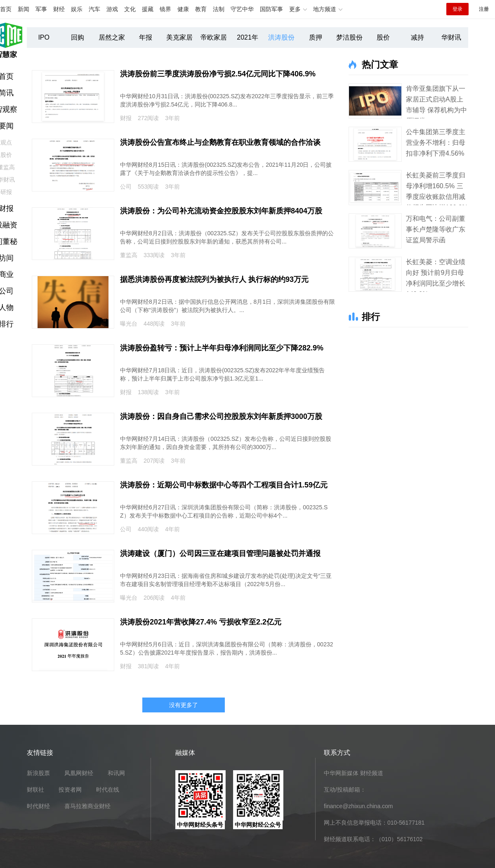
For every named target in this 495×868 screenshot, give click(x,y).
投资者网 (70, 790)
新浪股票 (38, 773)
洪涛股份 (281, 37)
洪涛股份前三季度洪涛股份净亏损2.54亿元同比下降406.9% (218, 74)
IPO (44, 37)
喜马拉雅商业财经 (87, 806)
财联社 (35, 790)
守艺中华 (242, 9)
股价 (383, 37)
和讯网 (116, 773)
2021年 (247, 37)
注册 (484, 9)
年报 (146, 37)
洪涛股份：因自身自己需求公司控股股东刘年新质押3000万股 (221, 416)
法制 (219, 9)
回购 (78, 37)
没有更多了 (184, 705)
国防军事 (271, 9)
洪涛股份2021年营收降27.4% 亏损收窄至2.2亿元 (201, 622)
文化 (130, 9)
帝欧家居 (214, 37)
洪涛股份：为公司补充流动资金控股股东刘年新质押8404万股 (221, 211)
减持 (417, 37)
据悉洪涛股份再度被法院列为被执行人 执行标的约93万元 (214, 279)
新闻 (24, 9)
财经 (59, 9)
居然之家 (112, 37)
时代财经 (38, 806)
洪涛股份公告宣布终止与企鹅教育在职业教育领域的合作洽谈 (220, 142)
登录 (457, 9)
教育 (201, 9)
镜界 (165, 9)
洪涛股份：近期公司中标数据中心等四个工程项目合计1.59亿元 (224, 485)
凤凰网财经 (79, 773)
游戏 (112, 9)
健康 (183, 9)
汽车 (94, 9)
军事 (41, 9)
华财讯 (451, 37)
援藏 (148, 9)
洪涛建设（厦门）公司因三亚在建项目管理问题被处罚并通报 (220, 553)
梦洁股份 (349, 37)
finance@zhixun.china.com (358, 806)
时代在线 (108, 790)
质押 (316, 37)
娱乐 (77, 9)
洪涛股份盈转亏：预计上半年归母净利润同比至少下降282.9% (222, 348)
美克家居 (179, 37)
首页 (6, 9)
